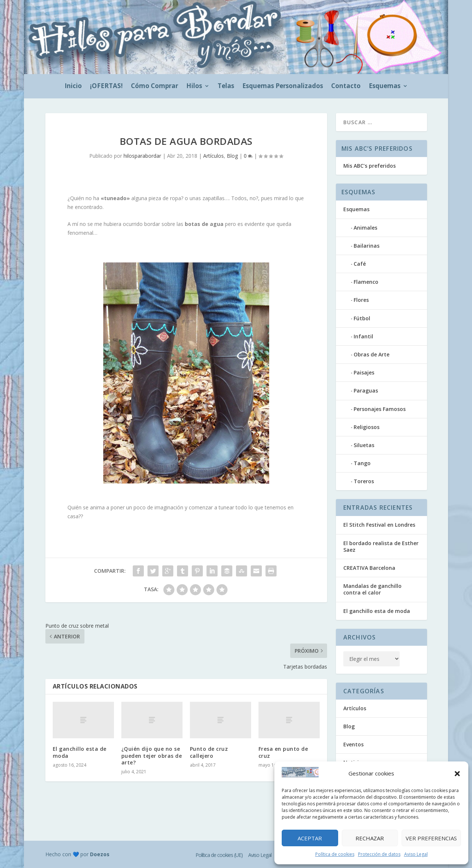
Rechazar (370, 838)
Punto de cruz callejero (209, 752)
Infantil (363, 336)
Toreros (364, 481)
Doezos (100, 854)
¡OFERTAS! (106, 87)
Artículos (214, 156)
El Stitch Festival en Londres (379, 525)
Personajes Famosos (380, 409)
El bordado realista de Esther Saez (381, 546)
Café (360, 264)
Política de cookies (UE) (219, 855)
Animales (365, 228)
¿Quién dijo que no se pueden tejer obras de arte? (152, 755)
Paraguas (366, 391)
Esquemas (385, 87)
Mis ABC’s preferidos (369, 166)
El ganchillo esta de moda (80, 752)
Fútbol (362, 318)
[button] (457, 774)
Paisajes (364, 372)
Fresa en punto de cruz (283, 752)
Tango (362, 463)
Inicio (73, 87)
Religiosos (367, 427)
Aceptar (310, 838)
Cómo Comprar (155, 87)
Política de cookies (335, 854)
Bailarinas (367, 246)
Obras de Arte (372, 354)
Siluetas (364, 445)
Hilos (194, 87)
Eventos (353, 744)
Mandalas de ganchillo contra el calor (372, 589)
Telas (226, 87)
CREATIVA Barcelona (369, 568)
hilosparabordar (142, 156)
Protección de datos (379, 854)
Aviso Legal (416, 854)
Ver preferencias (431, 838)
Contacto (346, 87)
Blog (232, 156)
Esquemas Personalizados (283, 87)
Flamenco (366, 282)
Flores (361, 300)
